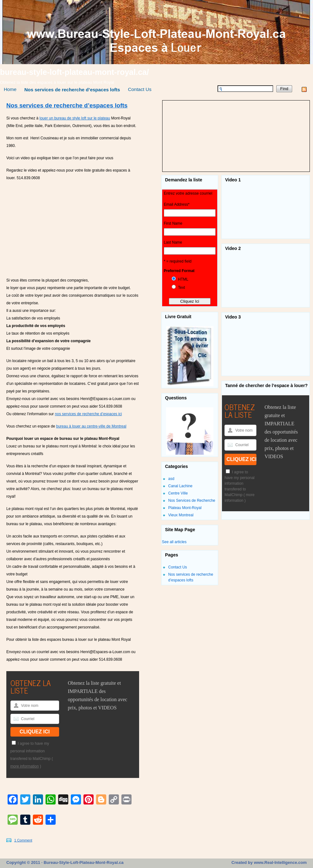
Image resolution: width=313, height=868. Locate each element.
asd (171, 479)
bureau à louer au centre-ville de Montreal (91, 426)
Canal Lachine (180, 486)
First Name (173, 223)
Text (181, 288)
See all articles (174, 542)
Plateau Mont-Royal (185, 508)
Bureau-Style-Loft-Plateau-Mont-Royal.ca (83, 862)
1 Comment (23, 840)
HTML (183, 279)
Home (10, 89)
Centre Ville (178, 493)
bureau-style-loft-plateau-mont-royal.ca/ (74, 72)
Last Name (173, 242)
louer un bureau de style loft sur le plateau (75, 118)
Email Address (177, 204)
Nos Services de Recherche (192, 501)
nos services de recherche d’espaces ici (88, 414)
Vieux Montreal (181, 515)
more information (25, 766)
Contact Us (140, 89)
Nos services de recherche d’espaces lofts (72, 90)
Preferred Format (179, 271)
